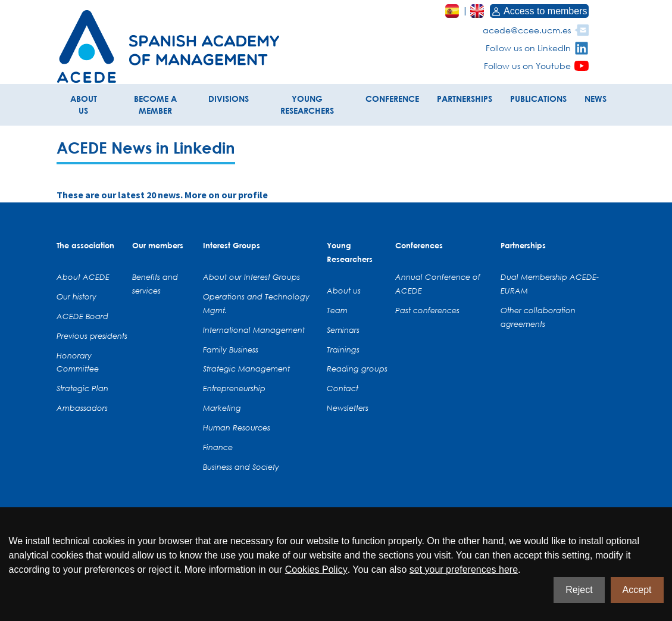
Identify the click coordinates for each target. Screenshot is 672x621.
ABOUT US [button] (84, 104)
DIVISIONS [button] (229, 99)
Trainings (343, 349)
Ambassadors (82, 408)
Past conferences (427, 310)
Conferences (419, 245)
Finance (218, 447)
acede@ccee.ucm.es (527, 30)
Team (337, 310)
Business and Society (241, 467)
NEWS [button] (596, 99)
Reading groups (357, 369)
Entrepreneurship (234, 388)
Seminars (343, 330)
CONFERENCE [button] (392, 99)
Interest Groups (232, 245)
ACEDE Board (82, 316)
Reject (579, 590)
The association (85, 245)
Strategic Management (246, 369)
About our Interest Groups (251, 277)
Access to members (539, 11)
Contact (343, 388)
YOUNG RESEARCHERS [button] (307, 104)
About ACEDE (83, 277)
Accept (637, 590)
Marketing (222, 408)
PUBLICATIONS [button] (538, 99)
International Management (254, 330)
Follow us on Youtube (527, 66)
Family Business (231, 349)
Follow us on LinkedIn (528, 48)
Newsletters (348, 408)
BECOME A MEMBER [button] (155, 104)
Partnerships (523, 245)
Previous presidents (92, 336)
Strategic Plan (82, 388)
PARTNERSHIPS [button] (465, 99)
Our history (76, 297)
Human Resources (237, 427)
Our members (158, 245)
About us (344, 291)
